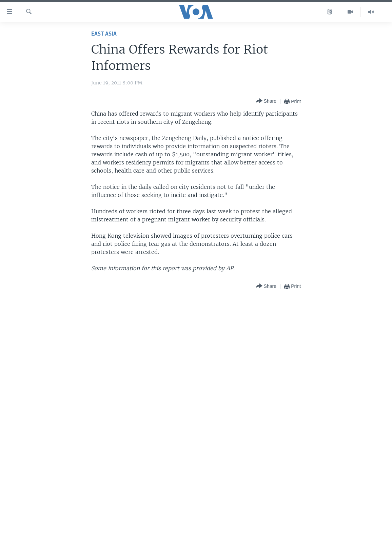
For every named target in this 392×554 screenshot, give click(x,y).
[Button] (266, 101)
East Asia (104, 34)
